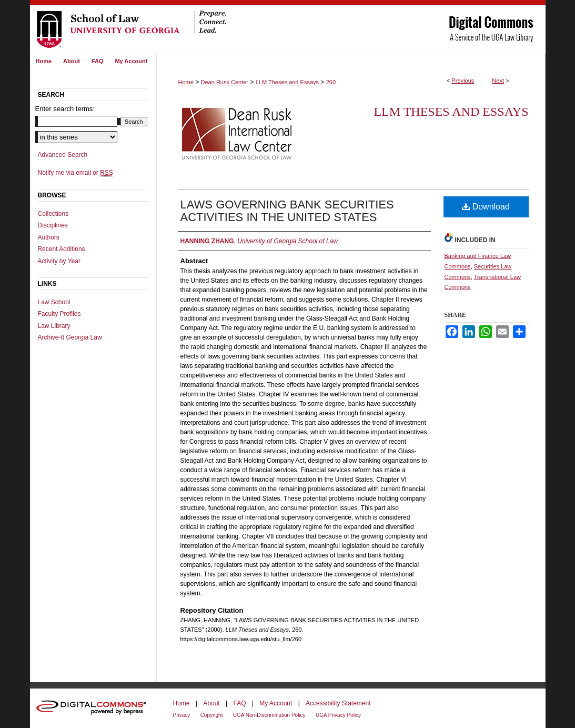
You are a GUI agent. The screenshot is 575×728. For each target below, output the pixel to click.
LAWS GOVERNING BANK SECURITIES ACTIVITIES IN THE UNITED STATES (287, 211)
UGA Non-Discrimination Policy (269, 715)
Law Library (54, 326)
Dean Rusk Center (225, 82)
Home (186, 82)
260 (331, 82)
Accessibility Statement (338, 703)
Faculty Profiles (59, 314)
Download (486, 207)
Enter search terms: (65, 109)
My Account (276, 703)
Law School (54, 302)
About (211, 703)
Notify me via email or (75, 173)
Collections (53, 214)
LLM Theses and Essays (287, 82)
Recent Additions (62, 249)
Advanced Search (63, 155)
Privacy (182, 715)
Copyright (212, 715)
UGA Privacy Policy (338, 715)
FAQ (239, 703)
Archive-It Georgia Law (70, 337)
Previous (463, 81)
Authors (49, 237)
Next (498, 81)
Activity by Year (59, 261)
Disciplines (53, 225)
